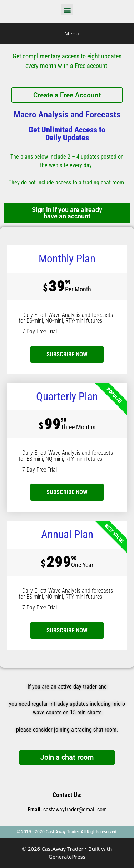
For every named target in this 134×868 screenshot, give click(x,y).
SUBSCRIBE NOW (67, 492)
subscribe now (67, 354)
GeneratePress (67, 857)
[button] (67, 9)
